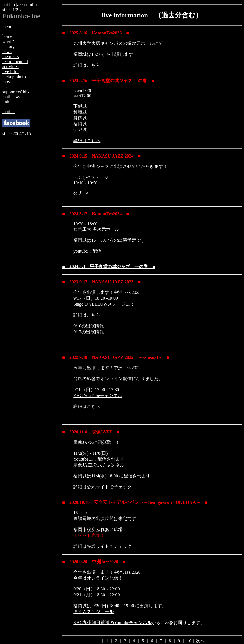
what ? (8, 41)
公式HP (81, 193)
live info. (10, 72)
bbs (5, 87)
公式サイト (98, 487)
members (11, 56)
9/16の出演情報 (88, 326)
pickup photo (14, 77)
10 (189, 641)
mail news (11, 97)
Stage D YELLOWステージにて (104, 304)
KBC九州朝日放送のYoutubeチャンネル (112, 623)
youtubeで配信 (87, 251)
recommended (15, 62)
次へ (200, 641)
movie (8, 82)
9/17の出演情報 (88, 332)
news (7, 51)
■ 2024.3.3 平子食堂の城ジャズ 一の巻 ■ (109, 266)
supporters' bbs (16, 92)
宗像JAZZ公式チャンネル (99, 465)
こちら (94, 315)
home (7, 36)
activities (10, 67)
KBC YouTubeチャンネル (98, 395)
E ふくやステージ (91, 177)
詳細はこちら (87, 65)
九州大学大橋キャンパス (98, 43)
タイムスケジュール (94, 612)
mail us (9, 111)
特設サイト (98, 546)
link (6, 102)
